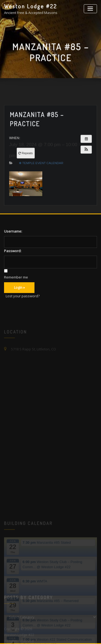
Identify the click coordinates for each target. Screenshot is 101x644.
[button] (86, 162)
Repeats (26, 165)
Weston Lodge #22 (31, 6)
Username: (13, 231)
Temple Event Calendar (41, 175)
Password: (13, 251)
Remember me (16, 277)
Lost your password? (23, 296)
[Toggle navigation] (90, 9)
